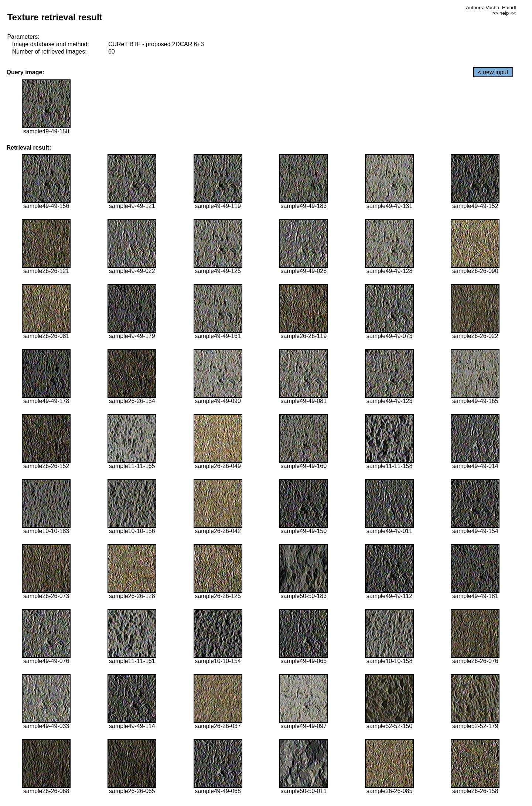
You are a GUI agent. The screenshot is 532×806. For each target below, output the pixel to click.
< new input (493, 72)
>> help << (504, 13)
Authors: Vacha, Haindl (491, 8)
